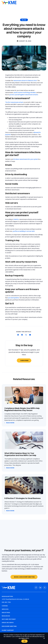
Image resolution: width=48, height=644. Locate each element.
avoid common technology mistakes (25, 92)
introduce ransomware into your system (26, 159)
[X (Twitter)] (45, 588)
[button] (18, 335)
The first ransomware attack (14, 102)
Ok (24, 641)
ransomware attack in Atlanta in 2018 (25, 81)
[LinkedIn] (40, 588)
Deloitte (16, 219)
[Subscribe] (24, 360)
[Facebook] (36, 588)
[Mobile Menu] (45, 3)
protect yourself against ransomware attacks (24, 95)
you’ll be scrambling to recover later (24, 231)
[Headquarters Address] (24, 599)
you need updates (14, 298)
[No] (44, 638)
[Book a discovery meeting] (24, 577)
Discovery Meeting (9, 626)
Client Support (8, 630)
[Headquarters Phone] (24, 602)
